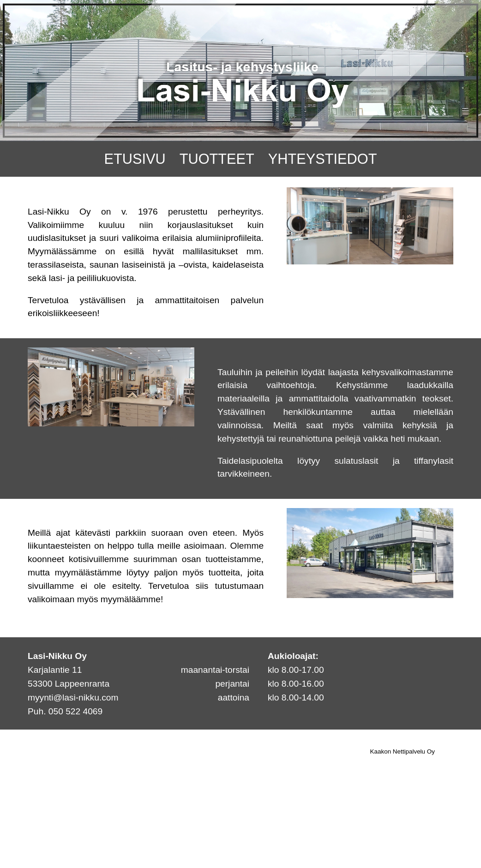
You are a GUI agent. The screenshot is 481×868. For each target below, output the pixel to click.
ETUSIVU (135, 159)
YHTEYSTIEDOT (323, 159)
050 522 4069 (75, 711)
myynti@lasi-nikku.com (73, 697)
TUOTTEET (217, 159)
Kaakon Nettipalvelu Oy (403, 751)
